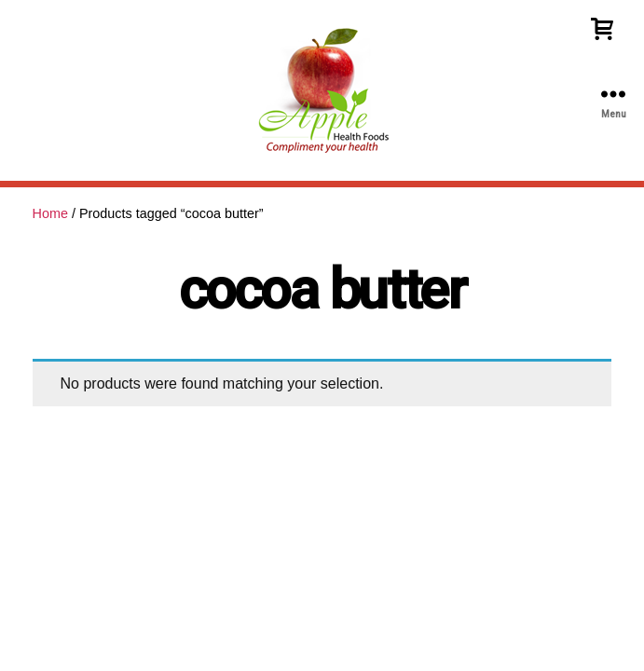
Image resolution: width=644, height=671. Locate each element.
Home (50, 213)
